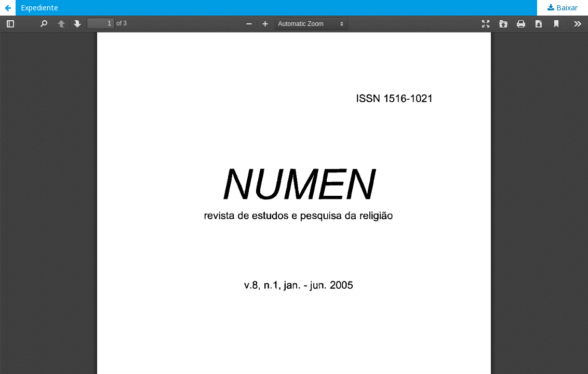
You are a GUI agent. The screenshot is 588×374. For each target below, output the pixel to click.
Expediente (39, 8)
